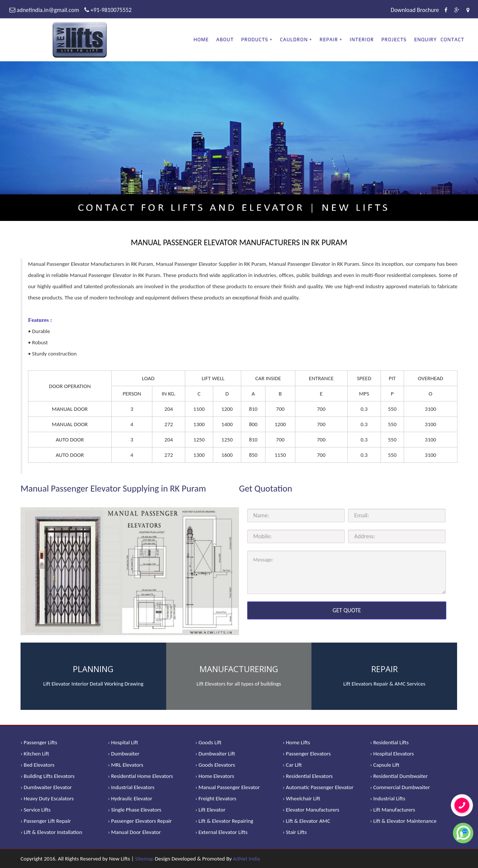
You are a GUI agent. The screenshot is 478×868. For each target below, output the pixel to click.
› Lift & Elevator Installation (51, 832)
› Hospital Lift (123, 742)
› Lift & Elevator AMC (306, 821)
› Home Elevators (215, 776)
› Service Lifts (35, 810)
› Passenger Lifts (39, 742)
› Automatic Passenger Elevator (318, 787)
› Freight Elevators (216, 798)
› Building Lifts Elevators (48, 776)
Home (201, 39)
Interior (362, 39)
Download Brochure (415, 10)
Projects (394, 39)
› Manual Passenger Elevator (228, 787)
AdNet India (246, 859)
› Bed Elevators (38, 765)
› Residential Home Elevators (140, 776)
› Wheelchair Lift (302, 798)
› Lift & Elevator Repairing (224, 821)
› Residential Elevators (308, 776)
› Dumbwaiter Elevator (46, 787)
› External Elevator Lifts (221, 832)
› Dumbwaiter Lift (215, 754)
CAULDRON (294, 39)
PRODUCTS (255, 39)
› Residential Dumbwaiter (399, 776)
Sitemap (145, 859)
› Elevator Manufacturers (311, 810)
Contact (453, 39)
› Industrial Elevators (131, 787)
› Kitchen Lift (35, 754)
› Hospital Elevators (392, 754)
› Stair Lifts (295, 832)
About (225, 39)
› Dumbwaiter (124, 754)
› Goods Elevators (215, 765)
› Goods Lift (208, 742)
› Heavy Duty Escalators (47, 798)
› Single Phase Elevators (135, 810)
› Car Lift (292, 765)
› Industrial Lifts (388, 798)
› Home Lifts (296, 742)
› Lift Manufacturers (393, 810)
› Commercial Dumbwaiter (400, 787)
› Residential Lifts (389, 742)
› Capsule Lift (385, 765)
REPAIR (329, 39)
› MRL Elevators (126, 765)
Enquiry (426, 39)
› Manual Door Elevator (134, 832)
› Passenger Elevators (307, 754)
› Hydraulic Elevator (130, 798)
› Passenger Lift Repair (46, 821)
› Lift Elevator (210, 810)
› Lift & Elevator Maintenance (403, 821)
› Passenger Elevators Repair (140, 821)
